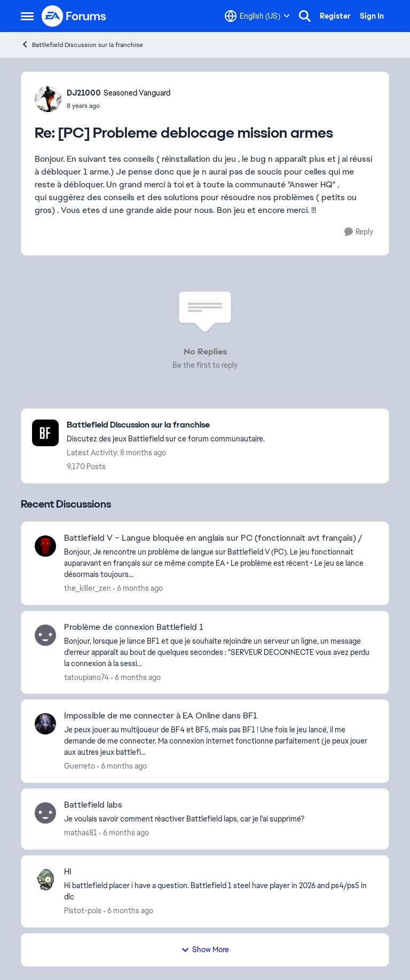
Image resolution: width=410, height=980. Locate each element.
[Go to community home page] (74, 16)
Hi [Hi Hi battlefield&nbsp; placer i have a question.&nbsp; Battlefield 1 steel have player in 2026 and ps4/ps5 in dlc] (68, 872)
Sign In (372, 16)
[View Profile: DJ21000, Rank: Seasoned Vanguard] (48, 99)
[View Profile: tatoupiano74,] (45, 635)
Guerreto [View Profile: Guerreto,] (80, 766)
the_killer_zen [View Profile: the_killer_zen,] (88, 588)
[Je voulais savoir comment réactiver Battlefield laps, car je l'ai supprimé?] (220, 819)
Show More (205, 950)
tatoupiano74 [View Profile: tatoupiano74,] (86, 677)
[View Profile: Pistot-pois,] (45, 880)
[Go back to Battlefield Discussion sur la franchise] (166, 425)
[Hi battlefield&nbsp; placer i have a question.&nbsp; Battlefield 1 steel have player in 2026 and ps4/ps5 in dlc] (220, 891)
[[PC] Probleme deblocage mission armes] (119, 106)
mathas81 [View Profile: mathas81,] (81, 833)
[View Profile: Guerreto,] (45, 724)
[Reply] (359, 232)
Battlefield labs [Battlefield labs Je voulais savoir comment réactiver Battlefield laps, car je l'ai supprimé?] (93, 805)
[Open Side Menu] (27, 16)
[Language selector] (257, 16)
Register (335, 16)
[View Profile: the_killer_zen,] (45, 546)
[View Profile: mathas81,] (45, 813)
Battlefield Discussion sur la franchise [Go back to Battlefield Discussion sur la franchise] (82, 45)
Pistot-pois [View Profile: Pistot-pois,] (83, 911)
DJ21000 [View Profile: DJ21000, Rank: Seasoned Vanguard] (84, 93)
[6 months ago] (138, 588)
